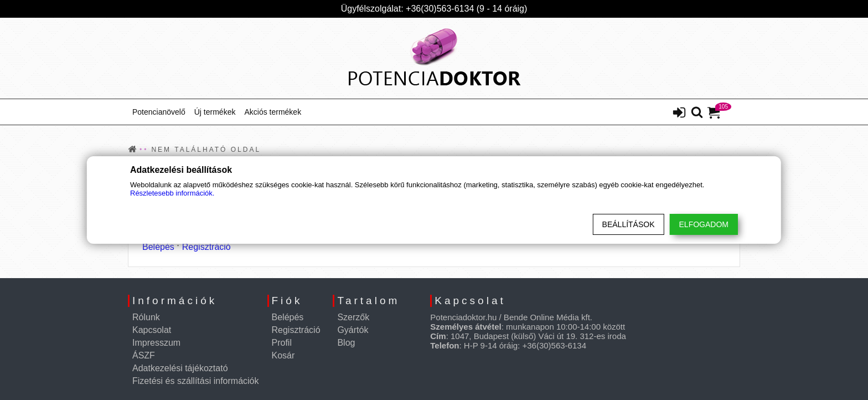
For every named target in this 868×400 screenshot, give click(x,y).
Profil (282, 343)
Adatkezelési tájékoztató (180, 368)
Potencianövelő (159, 112)
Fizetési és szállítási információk (196, 381)
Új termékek (215, 112)
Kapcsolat (152, 330)
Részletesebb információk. (172, 193)
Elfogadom (704, 224)
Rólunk (146, 317)
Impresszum (156, 343)
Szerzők (353, 317)
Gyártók (353, 330)
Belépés (158, 247)
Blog (346, 343)
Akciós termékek (273, 112)
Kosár (283, 355)
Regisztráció (206, 247)
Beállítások (629, 224)
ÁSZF (144, 355)
